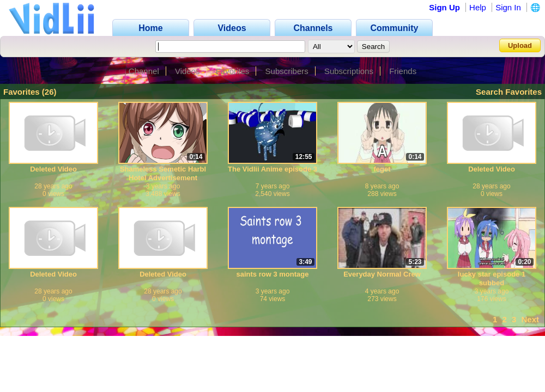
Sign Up (444, 7)
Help (478, 7)
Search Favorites (509, 92)
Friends (403, 71)
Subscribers (287, 71)
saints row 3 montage (273, 274)
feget (382, 169)
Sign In (508, 7)
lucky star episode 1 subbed (492, 278)
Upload (520, 45)
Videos (187, 71)
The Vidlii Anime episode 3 (272, 169)
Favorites (233, 71)
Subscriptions (349, 71)
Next (530, 319)
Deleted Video (53, 169)
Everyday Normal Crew (382, 274)
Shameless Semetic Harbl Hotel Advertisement (163, 173)
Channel (144, 71)
